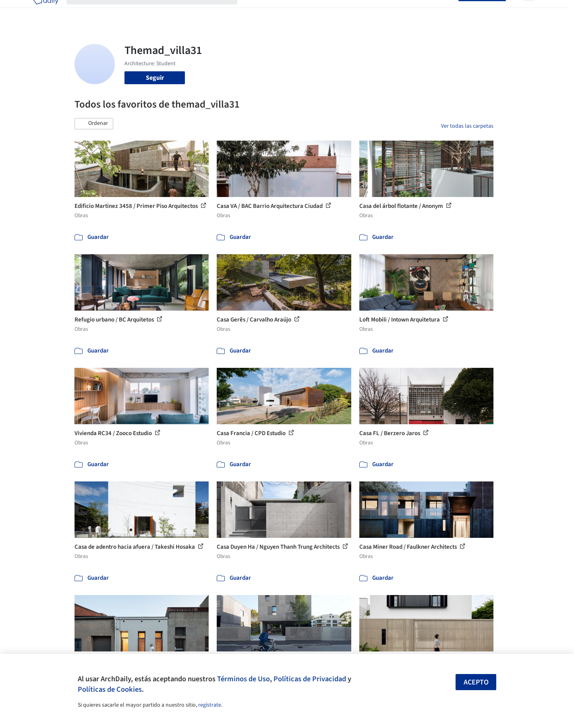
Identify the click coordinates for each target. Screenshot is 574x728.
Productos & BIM (324, 11)
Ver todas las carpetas (467, 126)
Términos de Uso (243, 679)
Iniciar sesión (436, 11)
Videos (392, 11)
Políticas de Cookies (110, 689)
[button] (94, 124)
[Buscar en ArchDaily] (158, 11)
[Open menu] (529, 11)
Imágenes (282, 11)
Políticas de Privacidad (310, 679)
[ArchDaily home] (46, 11)
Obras (254, 11)
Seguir (155, 78)
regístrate (210, 705)
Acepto (476, 682)
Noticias (365, 11)
